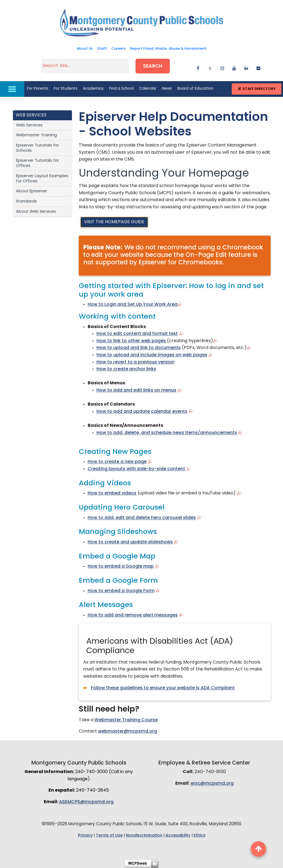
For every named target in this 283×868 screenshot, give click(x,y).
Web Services (29, 125)
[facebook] (196, 67)
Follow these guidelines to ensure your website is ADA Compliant (163, 688)
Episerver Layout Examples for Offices (42, 179)
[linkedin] (244, 67)
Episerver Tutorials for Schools (37, 148)
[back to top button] (258, 849)
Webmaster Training (36, 135)
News (167, 89)
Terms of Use (109, 836)
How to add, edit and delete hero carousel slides (142, 518)
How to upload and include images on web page (151, 355)
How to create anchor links (126, 369)
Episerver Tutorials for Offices (37, 163)
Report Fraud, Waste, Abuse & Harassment (168, 49)
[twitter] (208, 67)
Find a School (121, 89)
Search (153, 66)
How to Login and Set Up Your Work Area (133, 305)
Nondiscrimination (144, 836)
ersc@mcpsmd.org (212, 784)
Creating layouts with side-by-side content (136, 469)
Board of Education (195, 89)
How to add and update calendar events (142, 412)
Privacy (85, 836)
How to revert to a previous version (135, 362)
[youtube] (232, 67)
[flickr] (256, 67)
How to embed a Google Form (121, 591)
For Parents (38, 89)
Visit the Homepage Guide (114, 222)
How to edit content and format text (137, 334)
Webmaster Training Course (126, 720)
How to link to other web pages (131, 341)
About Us (85, 49)
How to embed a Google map (121, 566)
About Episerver (32, 191)
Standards (26, 202)
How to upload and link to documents (139, 348)
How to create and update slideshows (130, 542)
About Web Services (36, 212)
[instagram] (220, 67)
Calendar (148, 89)
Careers (118, 49)
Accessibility (178, 836)
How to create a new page (117, 462)
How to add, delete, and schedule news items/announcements (167, 433)
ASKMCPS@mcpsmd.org (86, 802)
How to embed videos (112, 493)
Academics (93, 89)
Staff (102, 49)
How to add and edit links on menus (136, 390)
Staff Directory (256, 89)
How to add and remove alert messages (133, 615)
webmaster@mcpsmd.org (128, 731)
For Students (66, 89)
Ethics (200, 836)
